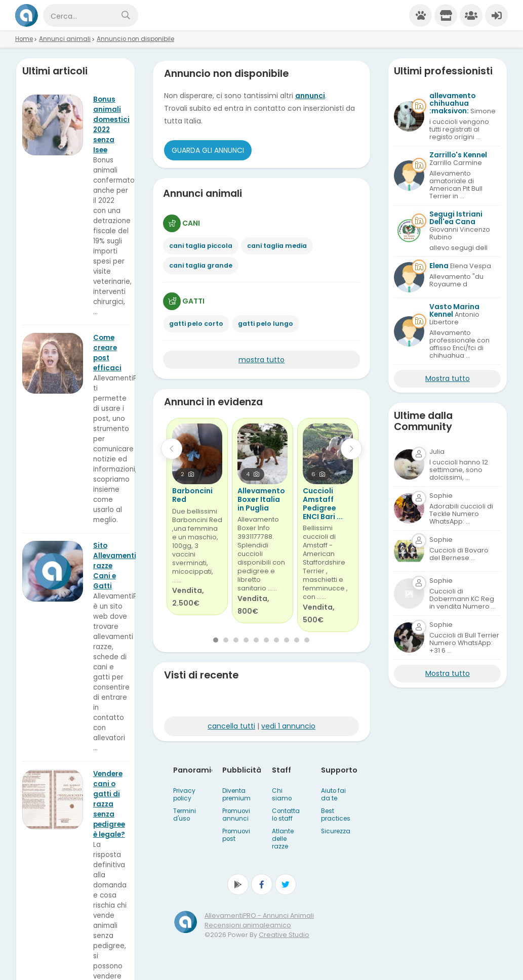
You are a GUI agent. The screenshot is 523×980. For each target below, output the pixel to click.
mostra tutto (261, 360)
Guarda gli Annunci (208, 150)
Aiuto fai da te (333, 795)
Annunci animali (65, 39)
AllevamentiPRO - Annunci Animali (259, 915)
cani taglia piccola (201, 246)
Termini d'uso (185, 815)
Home (24, 39)
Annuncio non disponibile (135, 39)
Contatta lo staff (286, 815)
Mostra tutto (448, 378)
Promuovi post (236, 835)
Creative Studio (284, 935)
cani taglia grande (201, 265)
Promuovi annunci (236, 815)
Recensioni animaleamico (248, 925)
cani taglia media (277, 246)
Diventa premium (236, 795)
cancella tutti (231, 726)
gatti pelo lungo (266, 324)
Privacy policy (184, 795)
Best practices (336, 815)
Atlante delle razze (283, 839)
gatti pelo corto (196, 324)
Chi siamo (282, 795)
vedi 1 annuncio (288, 726)
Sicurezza (336, 831)
